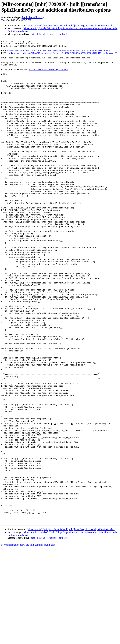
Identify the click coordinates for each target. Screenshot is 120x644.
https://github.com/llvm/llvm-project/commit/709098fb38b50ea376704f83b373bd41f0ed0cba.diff (63, 56)
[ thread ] (42, 34)
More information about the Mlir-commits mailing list (28, 641)
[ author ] (62, 34)
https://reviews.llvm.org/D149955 (49, 75)
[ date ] (33, 34)
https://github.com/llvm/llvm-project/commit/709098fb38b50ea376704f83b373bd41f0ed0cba (59, 53)
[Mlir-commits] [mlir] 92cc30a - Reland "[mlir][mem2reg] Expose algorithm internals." (71, 26)
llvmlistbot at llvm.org (33, 17)
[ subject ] (52, 34)
